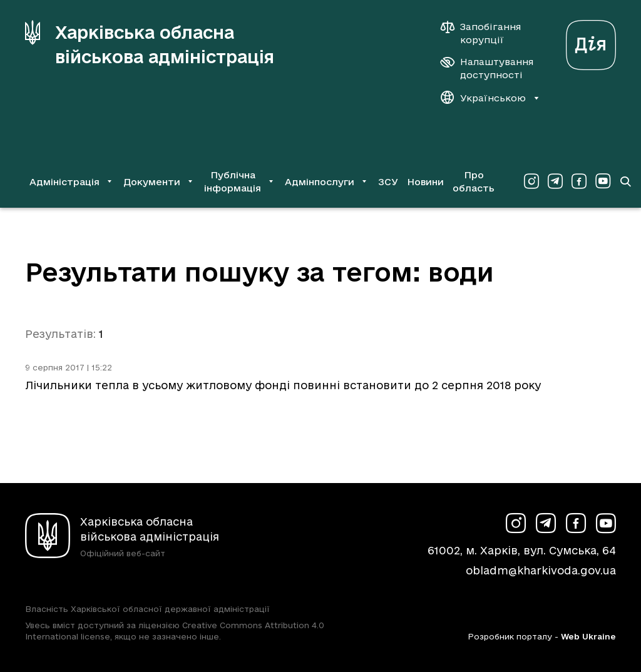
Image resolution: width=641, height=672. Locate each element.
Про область (474, 181)
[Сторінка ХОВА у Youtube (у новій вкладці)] (603, 181)
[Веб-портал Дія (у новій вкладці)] (591, 42)
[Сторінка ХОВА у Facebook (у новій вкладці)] (579, 181)
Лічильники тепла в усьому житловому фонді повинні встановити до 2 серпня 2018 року (283, 385)
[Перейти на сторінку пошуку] (625, 181)
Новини (425, 182)
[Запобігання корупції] (487, 33)
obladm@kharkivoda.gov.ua (541, 570)
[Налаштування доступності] (487, 68)
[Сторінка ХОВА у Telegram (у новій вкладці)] (555, 181)
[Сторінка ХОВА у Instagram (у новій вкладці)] (531, 181)
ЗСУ (388, 182)
